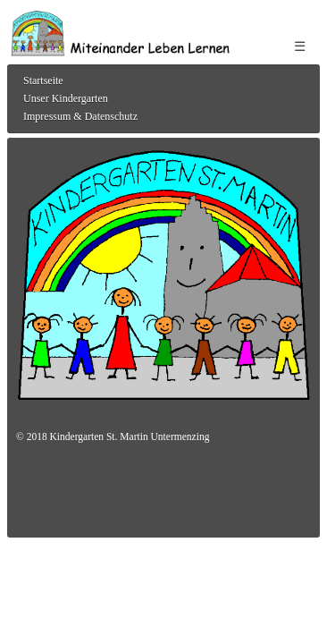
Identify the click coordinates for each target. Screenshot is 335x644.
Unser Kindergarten (66, 98)
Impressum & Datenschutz (80, 116)
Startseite (43, 80)
